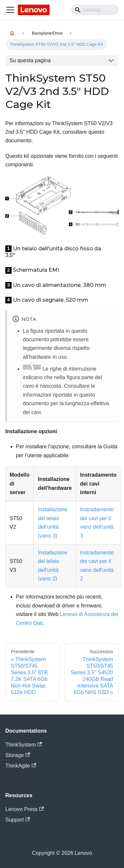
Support (18, 820)
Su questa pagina (30, 60)
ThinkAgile (21, 766)
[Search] (95, 10)
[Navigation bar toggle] (10, 10)
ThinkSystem (24, 745)
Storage (18, 755)
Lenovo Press (24, 809)
